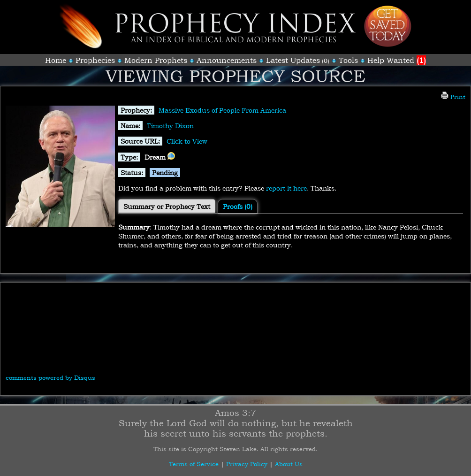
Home (56, 60)
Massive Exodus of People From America (222, 110)
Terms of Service (194, 464)
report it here (286, 188)
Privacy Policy (247, 464)
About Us (289, 464)
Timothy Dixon (170, 126)
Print (453, 97)
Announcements (227, 60)
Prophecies (95, 60)
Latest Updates (293, 60)
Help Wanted (397, 60)
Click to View (187, 141)
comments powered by (50, 377)
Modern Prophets (156, 60)
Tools (348, 60)
